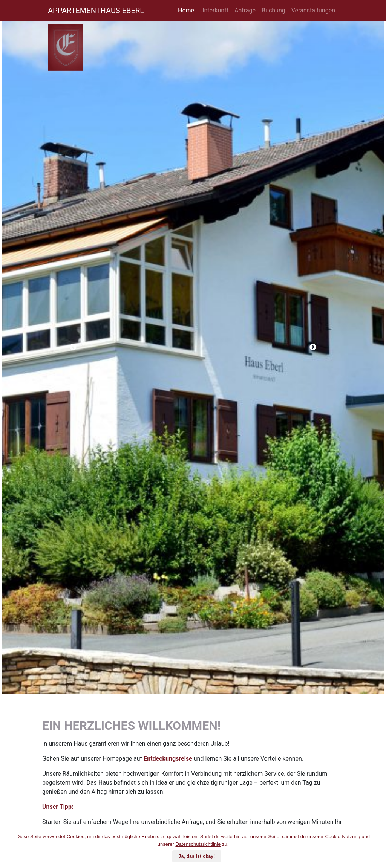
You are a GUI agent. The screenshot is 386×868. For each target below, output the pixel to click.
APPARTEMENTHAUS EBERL (96, 11)
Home (186, 10)
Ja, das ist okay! (197, 856)
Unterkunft (214, 10)
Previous (73, 347)
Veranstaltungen (313, 10)
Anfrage (245, 10)
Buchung (273, 10)
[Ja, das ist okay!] (377, 848)
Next (313, 347)
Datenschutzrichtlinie (198, 844)
